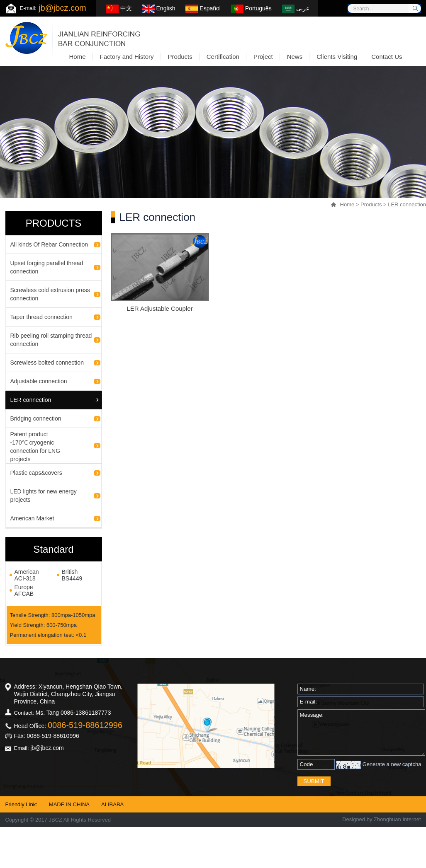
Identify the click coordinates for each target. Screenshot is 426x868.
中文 (119, 8)
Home (347, 204)
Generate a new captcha (392, 764)
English (159, 8)
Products (371, 204)
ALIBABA (112, 804)
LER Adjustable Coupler (159, 308)
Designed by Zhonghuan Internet (381, 819)
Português (251, 8)
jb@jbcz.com (62, 8)
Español (203, 8)
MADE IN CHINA (69, 804)
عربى (296, 8)
